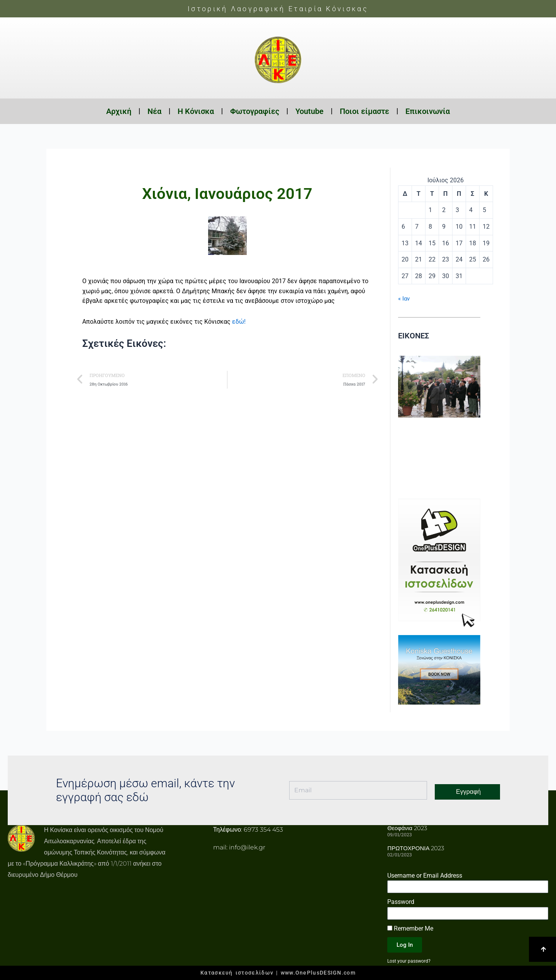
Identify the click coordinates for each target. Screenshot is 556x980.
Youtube (309, 111)
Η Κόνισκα (196, 111)
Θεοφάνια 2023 (406, 828)
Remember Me (410, 927)
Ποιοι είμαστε (364, 111)
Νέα (154, 111)
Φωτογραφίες (255, 111)
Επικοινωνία (428, 111)
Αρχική (119, 111)
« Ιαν (404, 298)
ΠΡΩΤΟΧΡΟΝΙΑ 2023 (414, 848)
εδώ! (239, 322)
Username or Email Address (425, 874)
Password (401, 901)
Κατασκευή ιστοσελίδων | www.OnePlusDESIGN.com (278, 973)
